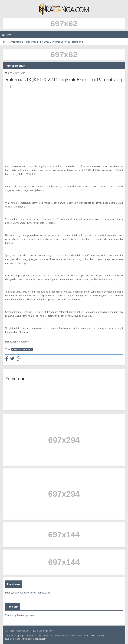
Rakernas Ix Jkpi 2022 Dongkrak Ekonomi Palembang (55, 42)
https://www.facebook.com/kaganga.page (28, 593)
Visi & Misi (90, 636)
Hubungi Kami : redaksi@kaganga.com (26, 639)
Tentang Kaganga (15, 636)
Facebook (14, 584)
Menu (7, 35)
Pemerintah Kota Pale (22, 349)
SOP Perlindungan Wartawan (67, 636)
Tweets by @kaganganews (20, 615)
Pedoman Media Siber (38, 636)
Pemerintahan (15, 42)
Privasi (100, 636)
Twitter (13, 607)
